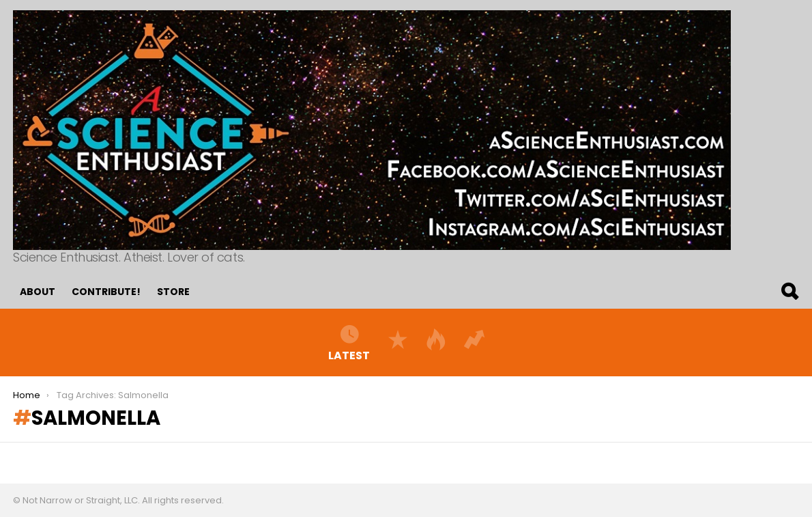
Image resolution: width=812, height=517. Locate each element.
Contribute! (106, 292)
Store (173, 292)
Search (789, 292)
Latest (349, 342)
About (38, 292)
